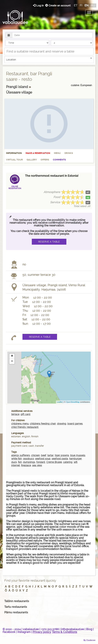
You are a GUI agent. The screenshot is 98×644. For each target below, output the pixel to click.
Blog (89, 629)
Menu (57, 153)
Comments (59, 160)
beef (44, 455)
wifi (75, 462)
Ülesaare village (19, 92)
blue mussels (78, 455)
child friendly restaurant (25, 427)
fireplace (26, 465)
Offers (45, 160)
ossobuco (28, 459)
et (76, 5)
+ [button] (12, 356)
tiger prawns (62, 455)
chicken (35, 455)
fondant (41, 462)
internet (16, 465)
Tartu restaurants (16, 607)
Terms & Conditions (64, 632)
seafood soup (43, 459)
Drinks (69, 153)
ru (93, 5)
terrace (15, 414)
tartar (50, 455)
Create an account (58, 5)
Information (14, 153)
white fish (17, 459)
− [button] (12, 361)
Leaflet (60, 402)
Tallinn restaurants (17, 601)
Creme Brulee (54, 462)
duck (14, 462)
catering (68, 462)
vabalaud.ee (31, 629)
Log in (39, 5)
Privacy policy (42, 632)
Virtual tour (14, 160)
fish (20, 462)
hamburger (75, 459)
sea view (37, 465)
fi (81, 5)
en (87, 5)
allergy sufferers (21, 455)
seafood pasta (60, 459)
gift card (25, 414)
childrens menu (20, 424)
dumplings (29, 462)
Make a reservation (38, 153)
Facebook (9, 632)
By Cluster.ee (89, 640)
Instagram (24, 632)
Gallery (32, 160)
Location (49, 59)
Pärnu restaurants (16, 612)
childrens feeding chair (43, 424)
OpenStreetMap (73, 402)
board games (75, 424)
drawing (62, 424)
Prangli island (17, 87)
